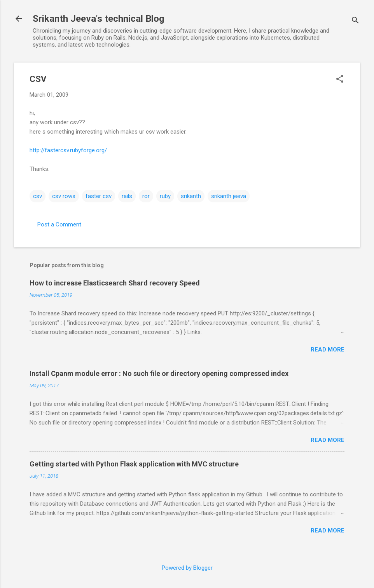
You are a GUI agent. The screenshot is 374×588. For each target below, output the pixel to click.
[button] (340, 80)
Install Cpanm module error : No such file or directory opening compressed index (159, 373)
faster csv (99, 196)
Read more (328, 350)
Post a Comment (59, 224)
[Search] (355, 21)
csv (38, 196)
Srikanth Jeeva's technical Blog (99, 19)
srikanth (191, 196)
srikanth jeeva (229, 196)
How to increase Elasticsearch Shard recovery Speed (115, 283)
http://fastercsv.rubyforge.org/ (68, 150)
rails (127, 196)
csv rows (64, 196)
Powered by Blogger (187, 568)
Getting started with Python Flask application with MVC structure (134, 464)
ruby (165, 196)
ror (146, 196)
